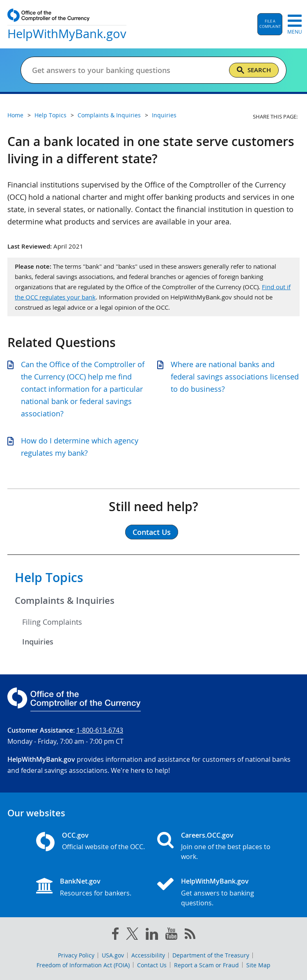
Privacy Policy (76, 955)
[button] (270, 24)
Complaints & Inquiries (65, 601)
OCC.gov (75, 835)
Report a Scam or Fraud (206, 965)
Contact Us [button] (152, 532)
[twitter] (132, 935)
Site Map (258, 965)
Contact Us (152, 965)
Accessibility (148, 955)
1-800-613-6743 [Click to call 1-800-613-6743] (100, 730)
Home (15, 115)
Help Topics (49, 578)
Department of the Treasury (211, 955)
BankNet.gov (80, 881)
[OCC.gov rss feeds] (190, 935)
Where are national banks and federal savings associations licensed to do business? (235, 377)
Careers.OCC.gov (207, 835)
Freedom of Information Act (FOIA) (83, 965)
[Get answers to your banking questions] (127, 70)
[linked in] (152, 935)
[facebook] (115, 935)
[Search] (254, 70)
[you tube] (171, 935)
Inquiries (38, 642)
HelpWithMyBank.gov (215, 881)
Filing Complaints (52, 622)
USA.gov (113, 955)
